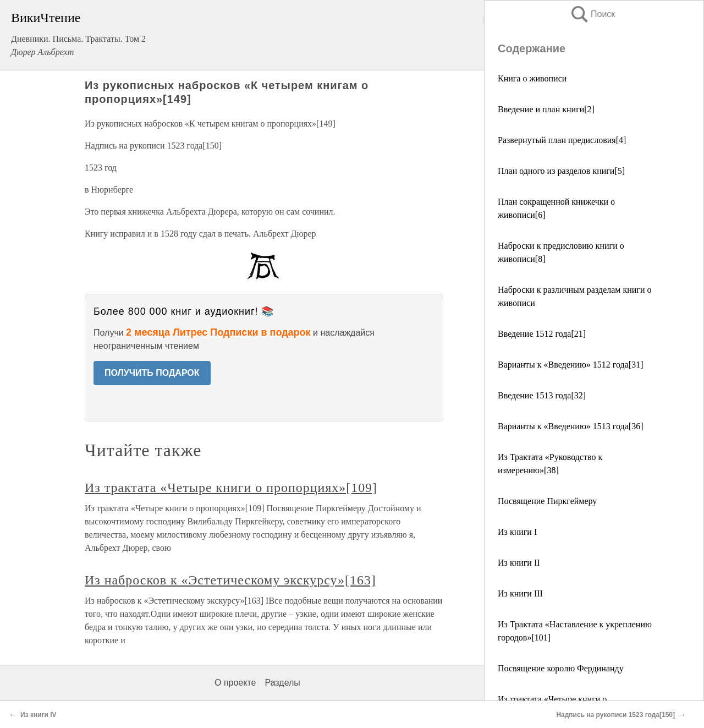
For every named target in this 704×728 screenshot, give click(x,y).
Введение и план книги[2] (546, 109)
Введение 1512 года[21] (542, 334)
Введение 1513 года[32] (542, 395)
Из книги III (520, 593)
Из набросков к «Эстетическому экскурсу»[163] (230, 580)
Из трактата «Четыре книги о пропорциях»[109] (231, 488)
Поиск (592, 14)
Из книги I (517, 532)
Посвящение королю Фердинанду (561, 668)
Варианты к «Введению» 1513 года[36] (570, 426)
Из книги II (519, 563)
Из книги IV (38, 715)
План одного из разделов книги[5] (561, 171)
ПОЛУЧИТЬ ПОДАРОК (152, 373)
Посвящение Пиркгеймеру (547, 501)
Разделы (282, 683)
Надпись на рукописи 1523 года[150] (615, 715)
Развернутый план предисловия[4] (562, 140)
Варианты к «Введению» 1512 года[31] (570, 365)
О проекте (235, 683)
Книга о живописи (532, 78)
